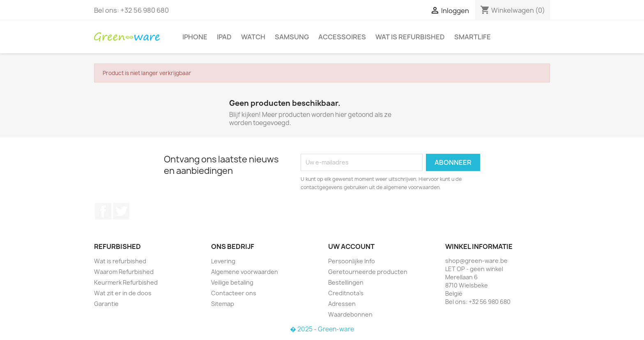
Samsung (292, 37)
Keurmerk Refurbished (126, 282)
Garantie (106, 304)
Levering (223, 261)
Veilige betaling (232, 282)
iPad (224, 37)
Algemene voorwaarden (245, 272)
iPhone (195, 37)
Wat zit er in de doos (123, 293)
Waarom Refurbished (124, 272)
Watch (253, 37)
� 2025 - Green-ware (322, 329)
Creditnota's (346, 293)
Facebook (103, 211)
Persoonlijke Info (352, 261)
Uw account (351, 246)
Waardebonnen (350, 314)
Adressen (342, 304)
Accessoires (342, 37)
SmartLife (473, 37)
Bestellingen (346, 282)
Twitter (121, 211)
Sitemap (223, 304)
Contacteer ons (234, 293)
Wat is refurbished (410, 37)
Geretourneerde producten (368, 272)
